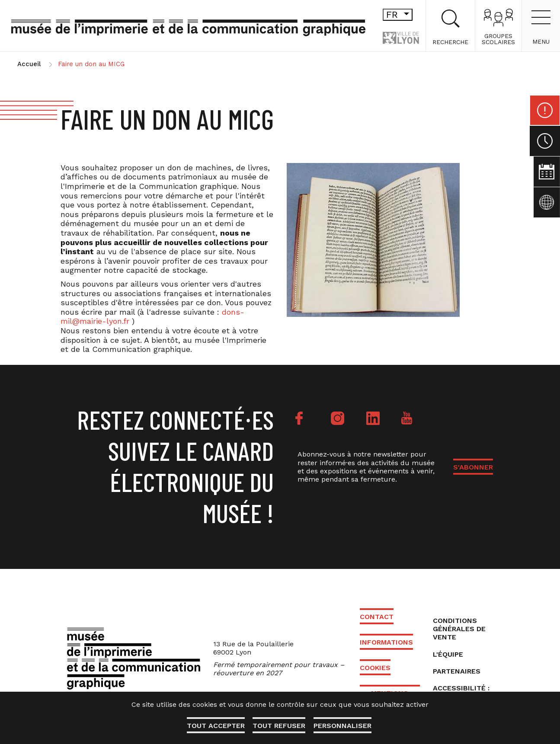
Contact (377, 617)
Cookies (375, 668)
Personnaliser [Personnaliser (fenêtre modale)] (343, 726)
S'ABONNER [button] (473, 467)
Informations (386, 642)
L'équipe (448, 654)
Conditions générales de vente (459, 629)
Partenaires (457, 671)
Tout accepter (215, 726)
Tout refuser (279, 726)
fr (383, 14)
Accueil (29, 64)
